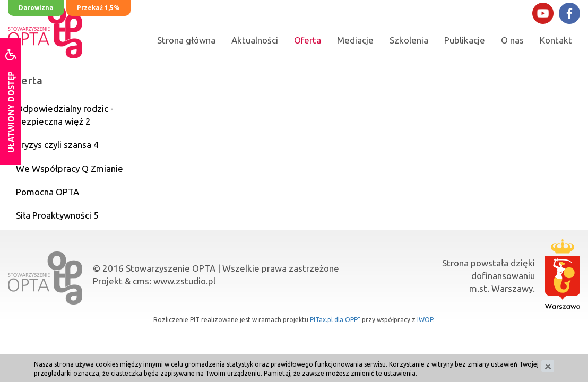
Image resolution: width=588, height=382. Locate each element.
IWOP (425, 320)
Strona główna (186, 40)
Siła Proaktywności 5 (57, 215)
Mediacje (355, 40)
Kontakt (556, 40)
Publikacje (465, 40)
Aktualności (255, 40)
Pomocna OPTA (47, 192)
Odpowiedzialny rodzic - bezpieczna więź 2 (65, 115)
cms (141, 281)
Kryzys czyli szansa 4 (57, 145)
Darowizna (36, 8)
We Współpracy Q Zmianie (70, 168)
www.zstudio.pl (184, 281)
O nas (512, 40)
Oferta (308, 40)
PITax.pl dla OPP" (335, 320)
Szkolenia (409, 40)
